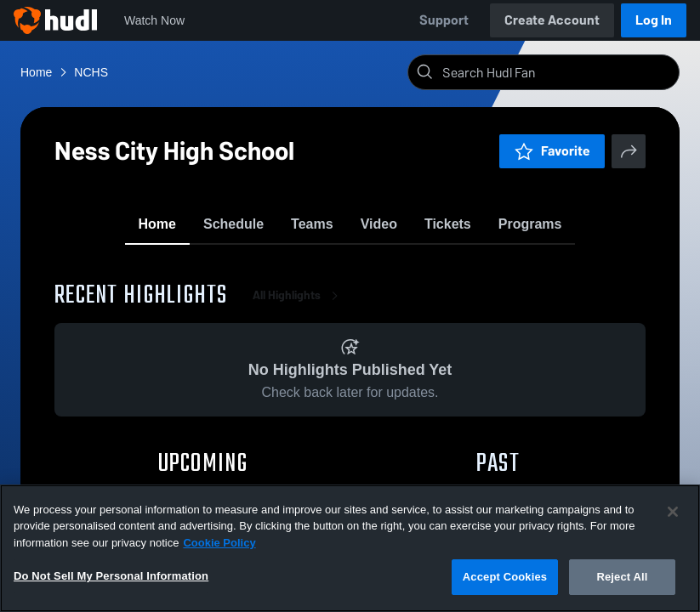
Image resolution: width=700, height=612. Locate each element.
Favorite (552, 151)
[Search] (557, 72)
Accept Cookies (505, 577)
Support (444, 20)
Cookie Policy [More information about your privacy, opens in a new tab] (219, 543)
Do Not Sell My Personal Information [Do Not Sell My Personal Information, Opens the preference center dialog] (111, 576)
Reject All (622, 577)
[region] (350, 548)
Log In (654, 20)
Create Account (552, 20)
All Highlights (299, 306)
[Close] (673, 512)
